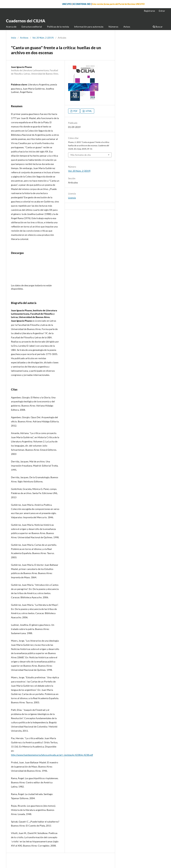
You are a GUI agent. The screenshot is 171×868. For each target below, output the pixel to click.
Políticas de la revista (58, 27)
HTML (89, 111)
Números (113, 27)
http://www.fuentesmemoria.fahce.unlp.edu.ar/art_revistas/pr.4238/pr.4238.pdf (52, 755)
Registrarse (149, 11)
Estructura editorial (32, 27)
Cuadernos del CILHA (26, 21)
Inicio (14, 38)
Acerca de (11, 27)
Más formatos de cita (81, 155)
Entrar (162, 11)
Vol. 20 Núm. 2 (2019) (43, 38)
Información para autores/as (89, 27)
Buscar (158, 27)
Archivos (24, 38)
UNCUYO (67, 4)
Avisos (127, 27)
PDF (75, 111)
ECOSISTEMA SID (82, 4)
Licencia (72, 198)
